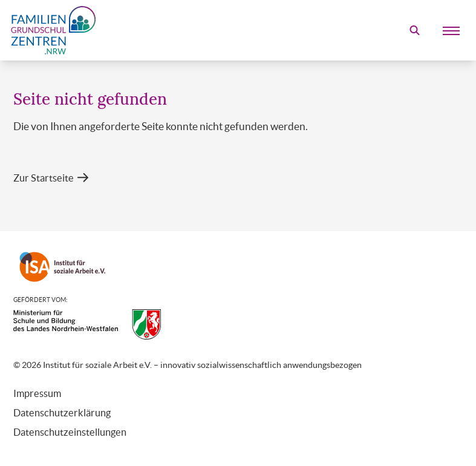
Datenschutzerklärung (62, 413)
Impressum (37, 393)
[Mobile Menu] (451, 30)
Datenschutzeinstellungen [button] (70, 432)
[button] (51, 178)
